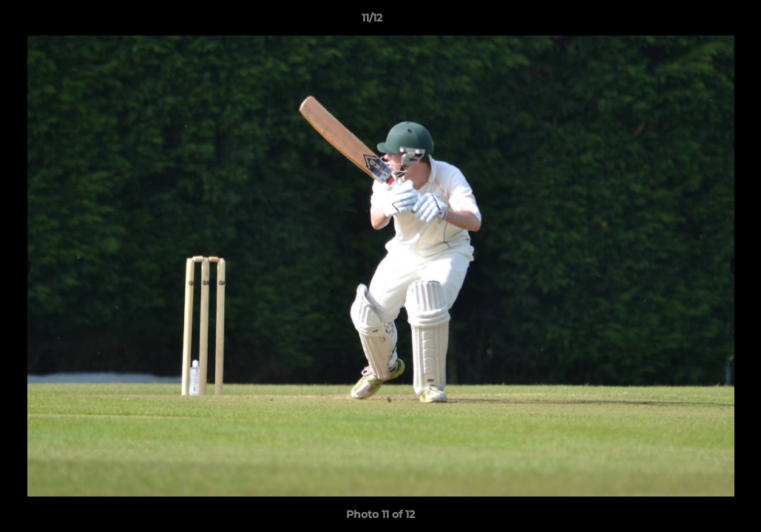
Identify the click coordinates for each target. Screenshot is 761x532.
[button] (699, 21)
